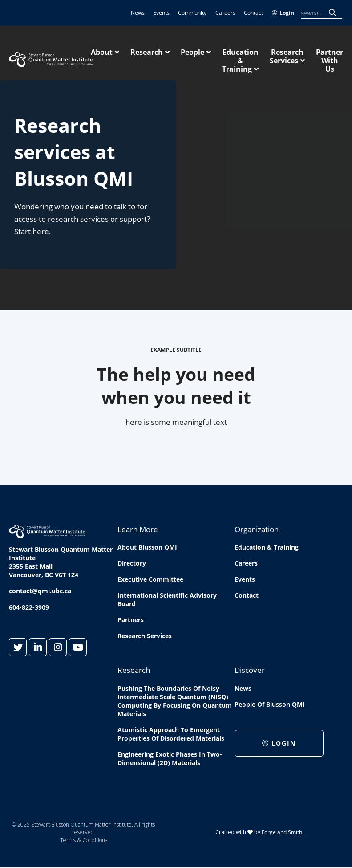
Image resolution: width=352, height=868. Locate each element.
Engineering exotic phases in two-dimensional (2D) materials (170, 758)
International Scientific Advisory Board (167, 599)
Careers (225, 13)
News (138, 13)
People (192, 52)
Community (192, 13)
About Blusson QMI (147, 547)
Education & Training (240, 61)
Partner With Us (330, 61)
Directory (132, 563)
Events (161, 13)
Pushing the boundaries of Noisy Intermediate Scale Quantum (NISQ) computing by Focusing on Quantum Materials (175, 701)
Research (147, 52)
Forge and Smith (282, 832)
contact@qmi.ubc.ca (40, 591)
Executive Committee (150, 579)
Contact (253, 13)
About (102, 52)
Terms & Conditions (84, 840)
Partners (131, 620)
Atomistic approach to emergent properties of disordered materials (171, 734)
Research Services (287, 56)
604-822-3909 (29, 607)
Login (283, 13)
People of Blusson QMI (270, 704)
